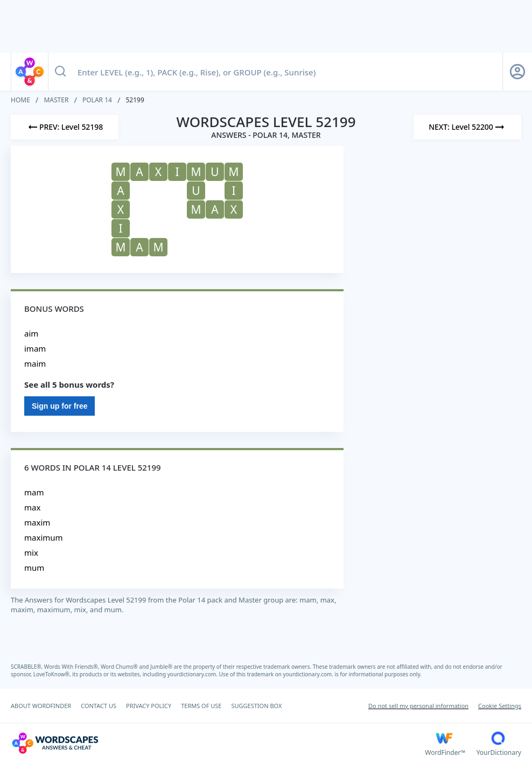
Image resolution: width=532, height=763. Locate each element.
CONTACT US (99, 706)
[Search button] (60, 72)
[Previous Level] (65, 127)
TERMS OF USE (201, 706)
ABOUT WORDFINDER (41, 706)
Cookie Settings (500, 706)
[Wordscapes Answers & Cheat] (218, 743)
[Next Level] (467, 127)
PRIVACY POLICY (149, 706)
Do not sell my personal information (418, 706)
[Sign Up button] (517, 72)
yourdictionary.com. (193, 674)
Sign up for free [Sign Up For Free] (59, 406)
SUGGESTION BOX (256, 706)
